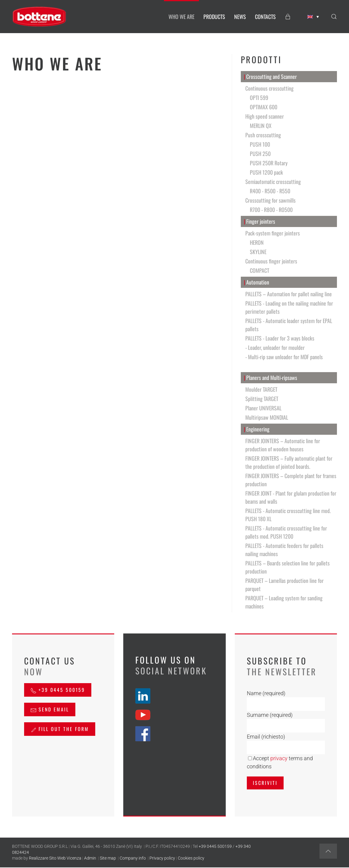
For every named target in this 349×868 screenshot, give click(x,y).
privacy (279, 758)
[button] (334, 17)
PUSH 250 (260, 154)
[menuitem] (313, 17)
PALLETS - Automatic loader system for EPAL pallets (289, 325)
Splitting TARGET (262, 399)
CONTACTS (265, 17)
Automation (257, 282)
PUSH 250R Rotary (269, 163)
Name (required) (266, 693)
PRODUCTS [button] (214, 17)
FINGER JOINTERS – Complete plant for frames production (291, 480)
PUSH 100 (260, 144)
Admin (90, 858)
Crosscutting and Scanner (270, 77)
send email (50, 709)
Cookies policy (191, 858)
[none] (313, 17)
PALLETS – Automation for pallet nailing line (289, 294)
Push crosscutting (263, 135)
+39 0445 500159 (58, 690)
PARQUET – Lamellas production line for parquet (285, 585)
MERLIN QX (261, 126)
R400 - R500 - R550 (270, 191)
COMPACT (259, 270)
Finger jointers (260, 221)
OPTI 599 (259, 98)
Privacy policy (162, 858)
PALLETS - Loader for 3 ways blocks (280, 338)
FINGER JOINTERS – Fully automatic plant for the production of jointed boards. (289, 462)
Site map (108, 858)
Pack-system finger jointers (273, 233)
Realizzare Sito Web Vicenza (55, 858)
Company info (133, 858)
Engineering (257, 429)
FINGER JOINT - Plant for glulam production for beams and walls (291, 497)
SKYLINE (258, 252)
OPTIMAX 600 (264, 107)
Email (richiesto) (266, 737)
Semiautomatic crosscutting (273, 182)
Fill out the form (60, 729)
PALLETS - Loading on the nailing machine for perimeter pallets (289, 307)
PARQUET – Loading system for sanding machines (284, 602)
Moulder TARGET (261, 389)
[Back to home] (39, 17)
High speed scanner (265, 116)
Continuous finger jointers (271, 261)
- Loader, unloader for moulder (275, 347)
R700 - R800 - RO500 (271, 210)
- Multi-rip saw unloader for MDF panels (284, 357)
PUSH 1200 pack (266, 172)
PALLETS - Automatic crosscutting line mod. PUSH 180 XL (288, 515)
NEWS (240, 17)
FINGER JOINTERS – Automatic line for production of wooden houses (283, 445)
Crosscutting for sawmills (270, 200)
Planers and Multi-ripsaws (271, 378)
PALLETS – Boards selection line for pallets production (288, 567)
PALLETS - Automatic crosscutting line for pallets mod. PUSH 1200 (286, 532)
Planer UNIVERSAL (263, 408)
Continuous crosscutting (269, 88)
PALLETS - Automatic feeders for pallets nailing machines (284, 550)
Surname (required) (270, 715)
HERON (257, 242)
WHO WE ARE (181, 17)
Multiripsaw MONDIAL (267, 417)
